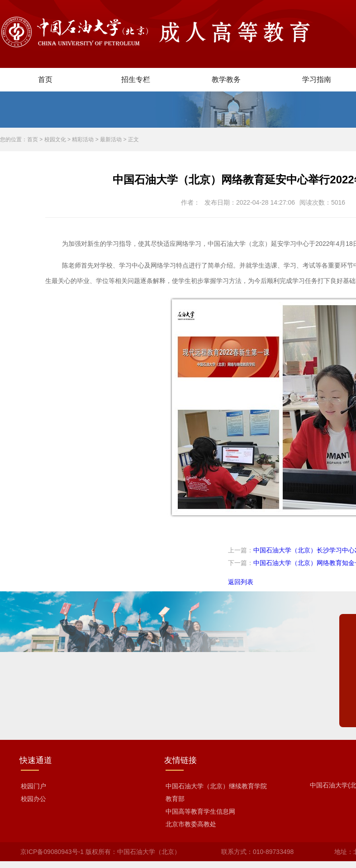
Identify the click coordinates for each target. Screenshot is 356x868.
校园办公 (33, 799)
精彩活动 (83, 139)
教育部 (175, 799)
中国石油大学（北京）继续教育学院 (216, 786)
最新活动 (111, 139)
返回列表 (241, 582)
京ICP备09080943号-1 (52, 852)
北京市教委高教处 (191, 824)
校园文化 (55, 139)
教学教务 (226, 79)
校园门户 (33, 786)
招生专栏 (136, 79)
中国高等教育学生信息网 (200, 811)
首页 (45, 79)
